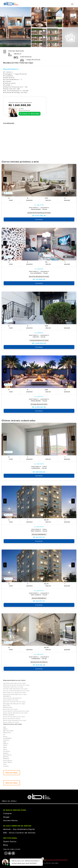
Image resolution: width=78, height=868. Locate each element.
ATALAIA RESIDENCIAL (39, 534)
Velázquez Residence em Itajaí (15, 683)
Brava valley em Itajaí (11, 722)
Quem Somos (10, 841)
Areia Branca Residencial (12, 698)
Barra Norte (7, 755)
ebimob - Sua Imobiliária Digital (19, 829)
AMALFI (6, 744)
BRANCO (6, 759)
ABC (5, 727)
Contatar (39, 219)
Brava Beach (8, 761)
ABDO (5, 729)
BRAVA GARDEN (9, 715)
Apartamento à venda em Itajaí (15, 692)
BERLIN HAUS (8, 707)
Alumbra (6, 740)
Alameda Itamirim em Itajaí (13, 687)
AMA (5, 742)
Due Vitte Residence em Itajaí (39, 277)
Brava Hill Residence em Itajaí (14, 717)
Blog (5, 845)
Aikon (5, 736)
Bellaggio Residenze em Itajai (14, 704)
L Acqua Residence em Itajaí (39, 340)
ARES (5, 748)
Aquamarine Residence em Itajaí (15, 694)
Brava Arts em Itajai (10, 709)
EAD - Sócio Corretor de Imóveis (19, 833)
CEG (5, 764)
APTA (5, 746)
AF (4, 735)
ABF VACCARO (8, 731)
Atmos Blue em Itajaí (11, 700)
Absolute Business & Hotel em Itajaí (16, 685)
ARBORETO (7, 696)
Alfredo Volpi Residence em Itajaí (15, 689)
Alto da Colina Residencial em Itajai (16, 691)
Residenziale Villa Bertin (39, 662)
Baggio (6, 753)
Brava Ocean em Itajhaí (12, 718)
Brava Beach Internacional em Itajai (16, 711)
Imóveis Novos (10, 820)
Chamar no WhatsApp (30, 114)
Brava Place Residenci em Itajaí (15, 720)
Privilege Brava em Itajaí (39, 404)
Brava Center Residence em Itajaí (15, 713)
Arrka (5, 749)
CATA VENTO (8, 762)
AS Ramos (7, 751)
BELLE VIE (7, 705)
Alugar (6, 817)
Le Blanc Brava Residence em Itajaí (39, 213)
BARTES (6, 757)
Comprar (8, 813)
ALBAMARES (7, 738)
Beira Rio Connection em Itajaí (14, 702)
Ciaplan (6, 766)
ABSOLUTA (7, 733)
